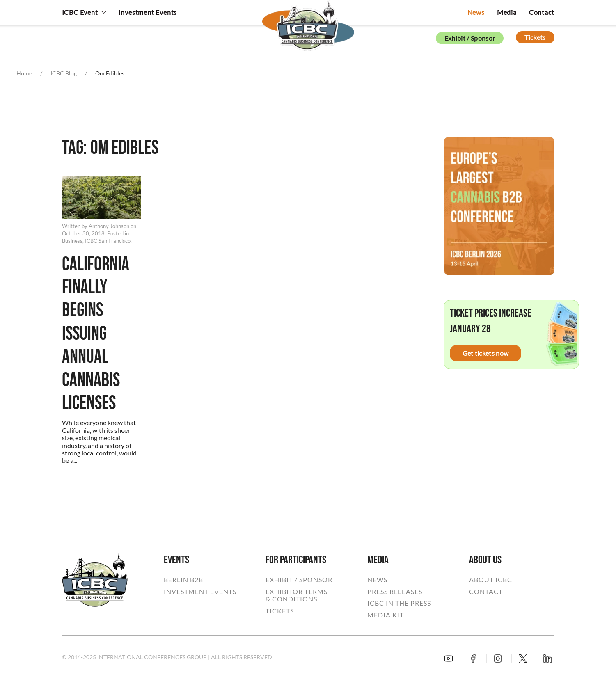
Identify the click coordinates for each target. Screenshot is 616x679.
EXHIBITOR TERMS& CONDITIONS (297, 595)
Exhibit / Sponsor (470, 38)
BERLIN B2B (183, 580)
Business (72, 241)
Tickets (535, 37)
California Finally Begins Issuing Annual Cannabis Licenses (96, 334)
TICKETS (280, 611)
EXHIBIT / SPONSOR (299, 580)
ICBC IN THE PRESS (399, 603)
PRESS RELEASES (395, 592)
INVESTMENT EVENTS (200, 592)
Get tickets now (486, 353)
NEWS (377, 580)
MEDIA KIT (386, 615)
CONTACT (486, 592)
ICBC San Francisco (108, 241)
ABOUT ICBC (491, 580)
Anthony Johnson (109, 226)
